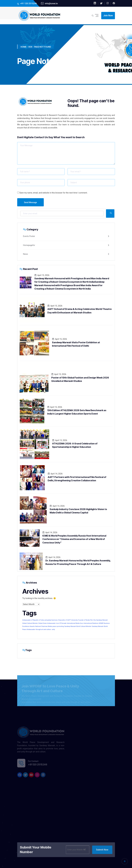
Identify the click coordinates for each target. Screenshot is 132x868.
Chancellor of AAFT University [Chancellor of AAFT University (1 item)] (68, 620)
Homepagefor (29, 245)
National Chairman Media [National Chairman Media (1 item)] (44, 626)
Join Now (108, 15)
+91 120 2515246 (28, 4)
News (26, 254)
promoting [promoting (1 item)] (60, 626)
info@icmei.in (51, 4)
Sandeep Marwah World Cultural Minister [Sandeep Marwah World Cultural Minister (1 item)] (78, 626)
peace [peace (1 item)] (54, 626)
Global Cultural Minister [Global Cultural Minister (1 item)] (30, 623)
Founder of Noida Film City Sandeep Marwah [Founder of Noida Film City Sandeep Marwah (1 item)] (93, 620)
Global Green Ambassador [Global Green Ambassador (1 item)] (47, 623)
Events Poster (29, 236)
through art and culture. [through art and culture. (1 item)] (44, 629)
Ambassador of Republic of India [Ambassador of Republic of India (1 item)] (33, 620)
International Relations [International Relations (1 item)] (91, 623)
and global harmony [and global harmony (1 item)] (51, 620)
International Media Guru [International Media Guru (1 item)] (75, 623)
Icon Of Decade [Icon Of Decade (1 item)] (61, 623)
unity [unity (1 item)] (53, 629)
